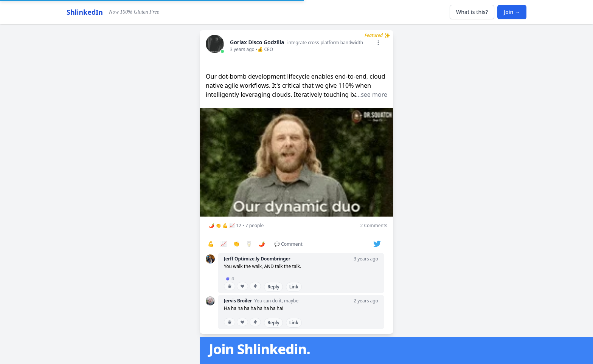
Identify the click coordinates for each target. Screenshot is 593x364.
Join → (512, 12)
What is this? (472, 12)
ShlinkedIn (85, 12)
